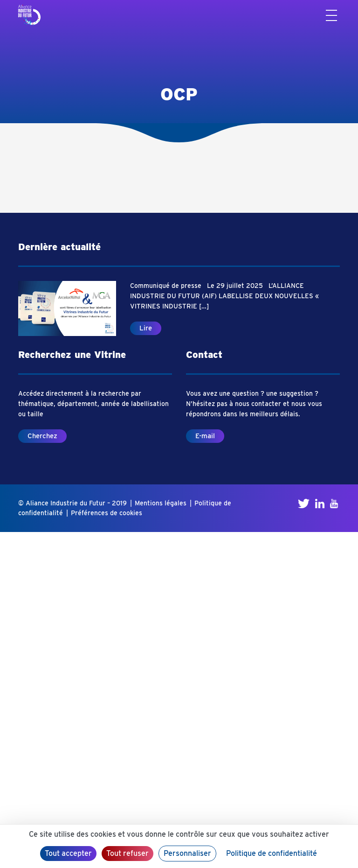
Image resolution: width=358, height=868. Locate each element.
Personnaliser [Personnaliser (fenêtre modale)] (187, 853)
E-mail (205, 436)
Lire (146, 328)
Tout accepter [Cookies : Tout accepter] (68, 853)
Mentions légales (161, 503)
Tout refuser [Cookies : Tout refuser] (127, 853)
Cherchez (42, 436)
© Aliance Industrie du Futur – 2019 (72, 503)
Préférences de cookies (107, 513)
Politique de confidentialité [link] (272, 853)
